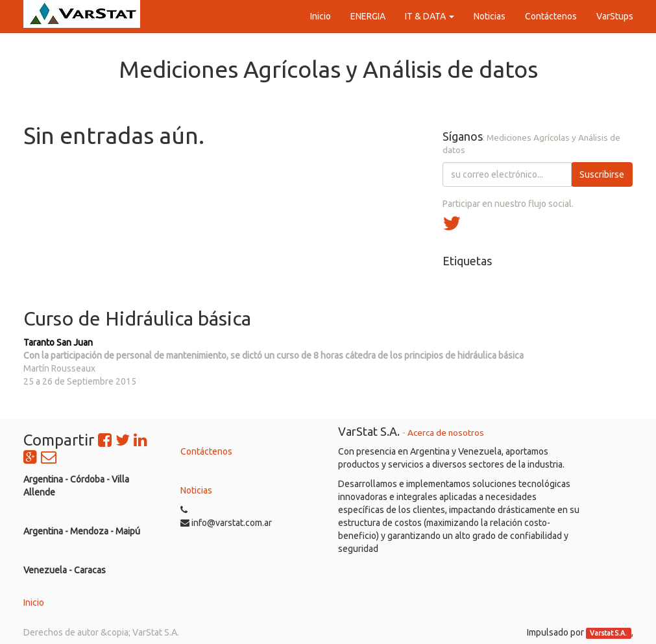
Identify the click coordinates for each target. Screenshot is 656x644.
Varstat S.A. (608, 633)
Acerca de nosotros (446, 433)
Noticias (196, 490)
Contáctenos (206, 451)
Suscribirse (602, 174)
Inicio (34, 602)
